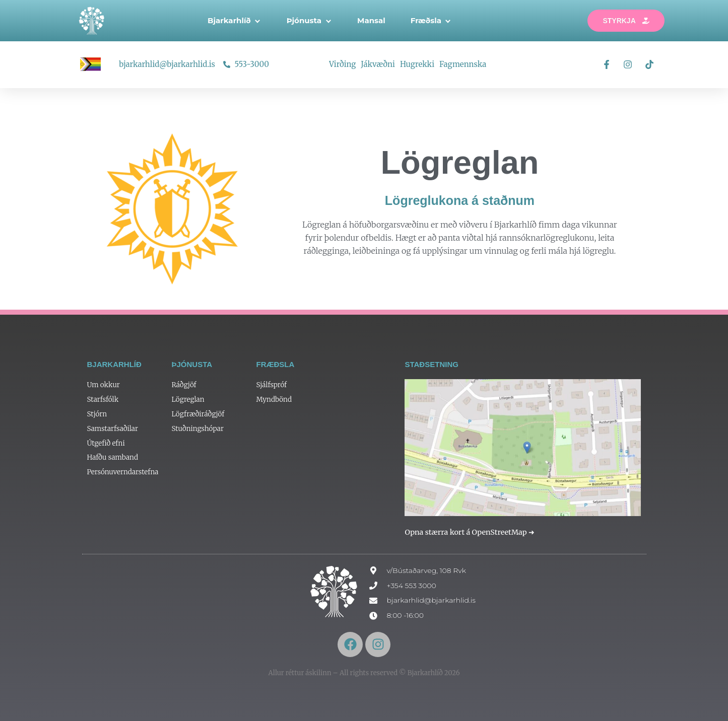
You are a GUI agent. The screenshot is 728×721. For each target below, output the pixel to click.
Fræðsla (431, 20)
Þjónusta (309, 20)
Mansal (371, 20)
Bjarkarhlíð (235, 20)
